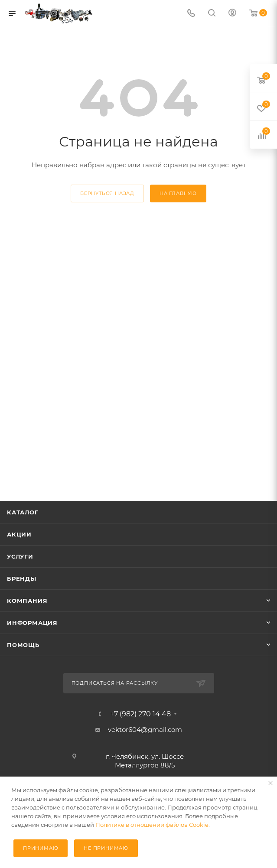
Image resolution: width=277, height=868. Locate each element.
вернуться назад (107, 193)
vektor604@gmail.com (145, 730)
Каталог (23, 512)
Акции (19, 534)
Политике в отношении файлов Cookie (152, 825)
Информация (32, 623)
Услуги (20, 556)
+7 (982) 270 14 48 (140, 714)
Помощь (23, 645)
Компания (27, 601)
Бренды (22, 579)
